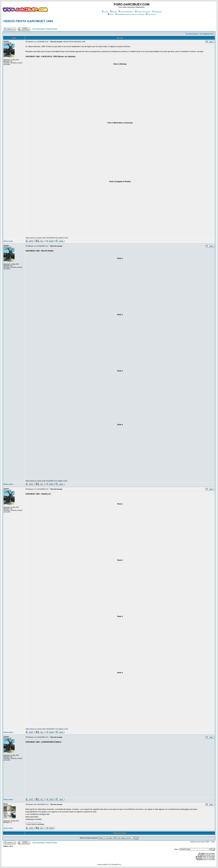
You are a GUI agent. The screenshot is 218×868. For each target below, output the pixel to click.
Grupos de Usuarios (143, 12)
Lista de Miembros (126, 12)
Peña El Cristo (52, 29)
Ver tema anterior (192, 34)
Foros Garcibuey (38, 29)
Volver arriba (8, 241)
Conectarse (151, 14)
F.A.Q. (105, 12)
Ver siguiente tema (207, 34)
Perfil (111, 14)
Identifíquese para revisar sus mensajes (130, 14)
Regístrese (157, 12)
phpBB (105, 865)
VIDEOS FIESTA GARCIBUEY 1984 (28, 21)
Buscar (113, 12)
